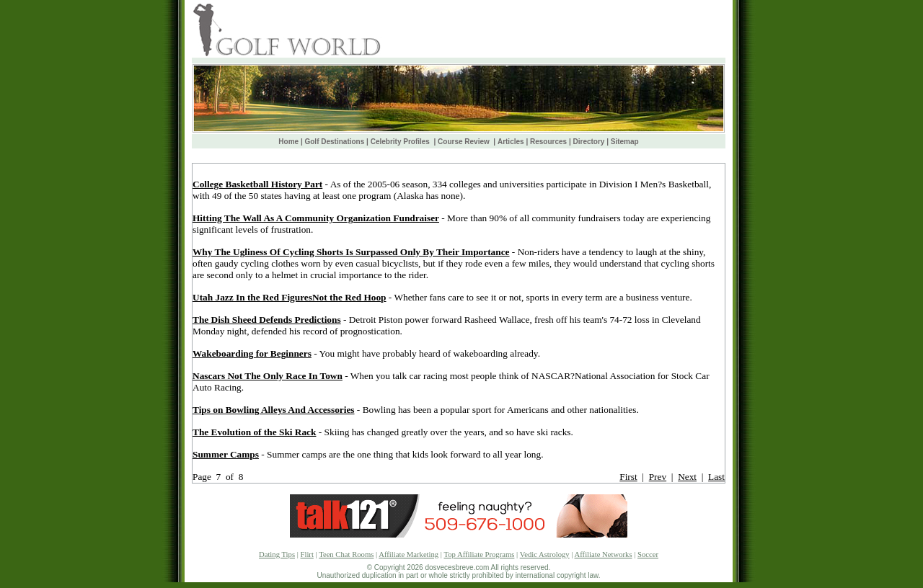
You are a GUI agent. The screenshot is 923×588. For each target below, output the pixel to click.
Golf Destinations (334, 142)
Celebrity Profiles (401, 142)
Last (716, 477)
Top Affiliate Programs (479, 554)
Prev (658, 477)
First (628, 477)
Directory (589, 142)
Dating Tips (277, 554)
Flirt (307, 554)
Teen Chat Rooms (346, 554)
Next (687, 477)
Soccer (648, 554)
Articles (511, 142)
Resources (548, 142)
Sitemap (625, 142)
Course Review (464, 142)
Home (288, 142)
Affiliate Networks (604, 554)
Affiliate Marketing (408, 554)
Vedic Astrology (545, 554)
